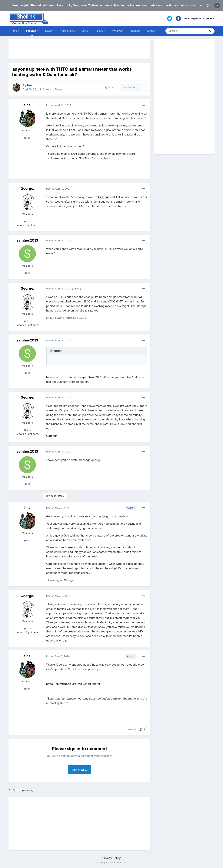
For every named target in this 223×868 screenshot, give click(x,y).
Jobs (85, 31)
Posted (59, 105)
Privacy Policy (111, 858)
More (152, 31)
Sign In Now (79, 770)
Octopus (104, 197)
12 (27, 273)
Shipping (135, 31)
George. (27, 189)
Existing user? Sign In (199, 18)
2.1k (27, 221)
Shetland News (53, 89)
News (50, 31)
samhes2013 (27, 240)
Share (110, 87)
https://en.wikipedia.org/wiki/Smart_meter (73, 684)
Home (16, 31)
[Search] (186, 31)
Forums (32, 33)
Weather (118, 31)
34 (27, 138)
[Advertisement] (79, 49)
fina (30, 85)
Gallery (100, 31)
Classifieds (68, 31)
